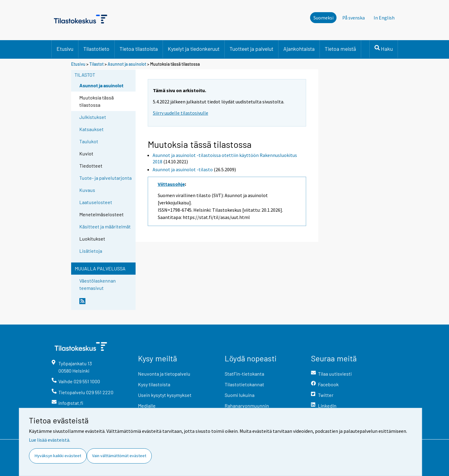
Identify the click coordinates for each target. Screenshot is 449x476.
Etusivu (65, 49)
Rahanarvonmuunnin (247, 406)
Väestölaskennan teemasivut (98, 284)
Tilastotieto (96, 49)
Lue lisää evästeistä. (50, 440)
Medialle (147, 406)
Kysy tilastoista (154, 384)
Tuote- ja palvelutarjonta (105, 178)
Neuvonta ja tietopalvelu (164, 374)
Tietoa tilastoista (139, 49)
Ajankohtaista (299, 49)
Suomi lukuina (240, 395)
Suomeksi (323, 18)
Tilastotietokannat (244, 384)
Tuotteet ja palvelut (251, 49)
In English (384, 18)
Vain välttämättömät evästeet (119, 456)
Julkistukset (93, 117)
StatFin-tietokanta (244, 374)
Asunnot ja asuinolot (127, 64)
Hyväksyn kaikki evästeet (58, 456)
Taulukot (89, 141)
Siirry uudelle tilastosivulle (181, 113)
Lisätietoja (91, 251)
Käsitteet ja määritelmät (105, 226)
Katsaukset (92, 129)
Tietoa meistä (340, 49)
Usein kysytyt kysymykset (165, 395)
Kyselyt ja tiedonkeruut (194, 49)
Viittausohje (171, 184)
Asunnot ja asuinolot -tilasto (183, 169)
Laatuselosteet (96, 202)
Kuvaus (87, 190)
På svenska (354, 18)
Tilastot (97, 64)
